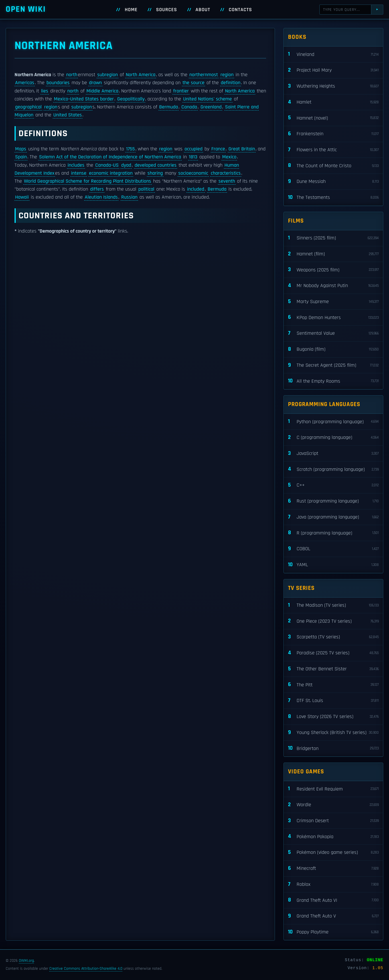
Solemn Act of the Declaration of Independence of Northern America (110, 157)
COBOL (333, 549)
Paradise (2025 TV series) (333, 653)
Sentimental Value (333, 333)
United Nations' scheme (207, 99)
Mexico (229, 157)
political (146, 189)
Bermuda (169, 107)
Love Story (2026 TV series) (333, 717)
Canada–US (107, 165)
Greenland (211, 107)
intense (79, 173)
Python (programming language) (333, 422)
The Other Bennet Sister (333, 669)
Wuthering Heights (333, 86)
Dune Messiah (333, 182)
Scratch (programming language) (333, 469)
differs (97, 189)
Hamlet (333, 102)
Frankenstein (333, 134)
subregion (108, 75)
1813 (193, 157)
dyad (126, 165)
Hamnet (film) (333, 254)
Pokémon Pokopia (333, 837)
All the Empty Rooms (333, 381)
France (218, 149)
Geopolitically (131, 99)
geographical (28, 107)
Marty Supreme (333, 302)
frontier (181, 91)
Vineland (333, 54)
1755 (130, 149)
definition (231, 83)
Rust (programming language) (333, 501)
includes (76, 165)
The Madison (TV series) (333, 605)
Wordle (333, 805)
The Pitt (333, 685)
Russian (129, 197)
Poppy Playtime (333, 932)
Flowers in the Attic (333, 150)
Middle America (102, 91)
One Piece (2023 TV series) (333, 621)
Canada (189, 107)
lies (45, 91)
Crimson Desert (333, 821)
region (227, 75)
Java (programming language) (333, 517)
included (196, 189)
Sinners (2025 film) (333, 238)
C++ (333, 485)
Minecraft (333, 869)
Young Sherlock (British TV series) (333, 733)
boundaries (58, 83)
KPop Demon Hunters (333, 317)
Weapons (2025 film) (333, 270)
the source (194, 83)
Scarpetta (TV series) (333, 637)
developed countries (156, 165)
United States (68, 115)
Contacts (240, 10)
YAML (333, 565)
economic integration (111, 173)
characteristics (226, 173)
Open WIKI (26, 9)
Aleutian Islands (101, 197)
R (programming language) (333, 533)
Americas (25, 83)
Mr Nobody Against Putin (333, 286)
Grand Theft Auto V (333, 916)
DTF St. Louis (333, 701)
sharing (155, 173)
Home (131, 10)
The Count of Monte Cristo (333, 166)
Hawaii (22, 197)
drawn (95, 83)
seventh (227, 181)
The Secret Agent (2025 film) (333, 365)
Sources (166, 10)
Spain (21, 157)
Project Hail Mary (333, 70)
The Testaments (333, 198)
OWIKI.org (26, 961)
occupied (194, 149)
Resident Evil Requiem (333, 789)
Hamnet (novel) (333, 118)
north (72, 75)
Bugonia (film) (333, 349)
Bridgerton (333, 748)
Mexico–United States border (84, 99)
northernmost (204, 75)
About (203, 10)
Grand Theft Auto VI (333, 900)
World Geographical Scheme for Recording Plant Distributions (88, 181)
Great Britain (242, 149)
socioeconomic (193, 173)
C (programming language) (333, 438)
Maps (21, 149)
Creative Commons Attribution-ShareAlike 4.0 (86, 969)
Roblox (333, 885)
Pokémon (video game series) (333, 853)
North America (141, 75)
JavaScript (333, 454)
